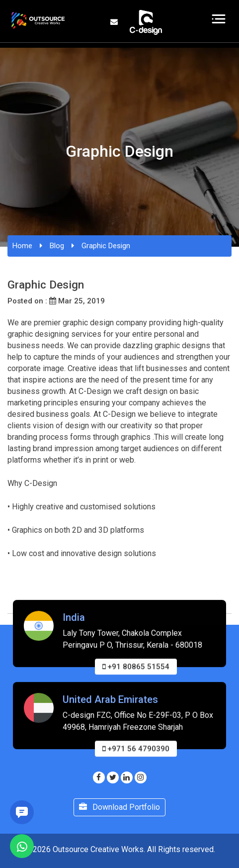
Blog (57, 246)
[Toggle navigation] (219, 19)
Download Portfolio (119, 807)
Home (22, 246)
